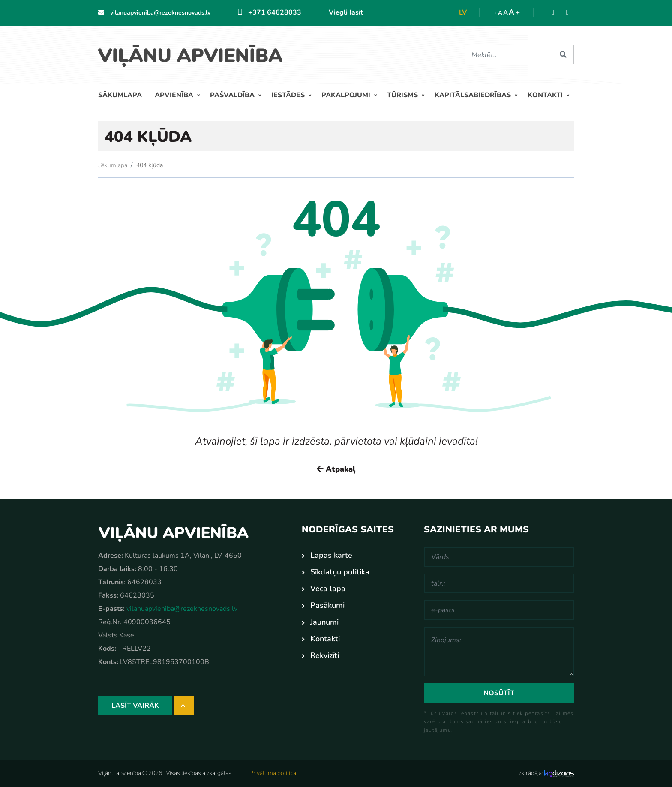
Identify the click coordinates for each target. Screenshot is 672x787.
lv (463, 12)
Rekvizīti (325, 655)
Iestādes (289, 95)
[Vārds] (499, 557)
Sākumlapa (120, 95)
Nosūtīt (499, 693)
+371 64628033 (270, 12)
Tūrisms (403, 95)
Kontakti (546, 95)
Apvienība (175, 95)
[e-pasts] (499, 610)
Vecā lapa (328, 589)
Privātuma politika (273, 773)
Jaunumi (324, 622)
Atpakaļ (336, 469)
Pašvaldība (233, 95)
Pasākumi (327, 605)
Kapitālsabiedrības (474, 95)
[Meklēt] (509, 55)
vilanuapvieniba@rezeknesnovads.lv (154, 13)
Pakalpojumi (347, 95)
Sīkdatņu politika (340, 572)
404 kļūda (150, 165)
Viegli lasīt (346, 12)
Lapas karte (331, 555)
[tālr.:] (499, 583)
